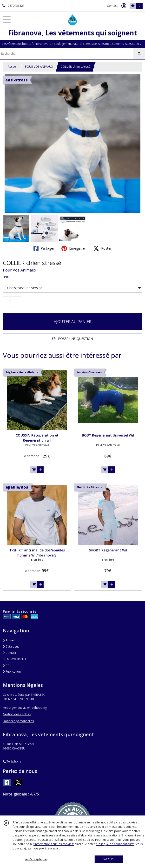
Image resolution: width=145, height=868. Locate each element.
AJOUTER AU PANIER (72, 322)
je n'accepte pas (36, 859)
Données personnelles (18, 721)
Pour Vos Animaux (20, 270)
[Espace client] (124, 6)
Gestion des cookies (17, 714)
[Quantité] (12, 301)
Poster (102, 248)
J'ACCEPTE (109, 859)
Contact (112, 6)
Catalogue (11, 646)
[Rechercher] (139, 54)
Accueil (13, 67)
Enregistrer (74, 248)
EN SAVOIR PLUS (15, 659)
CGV (7, 665)
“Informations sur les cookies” (54, 844)
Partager (44, 248)
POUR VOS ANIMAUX (39, 67)
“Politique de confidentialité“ (115, 844)
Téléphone (12, 761)
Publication (12, 672)
